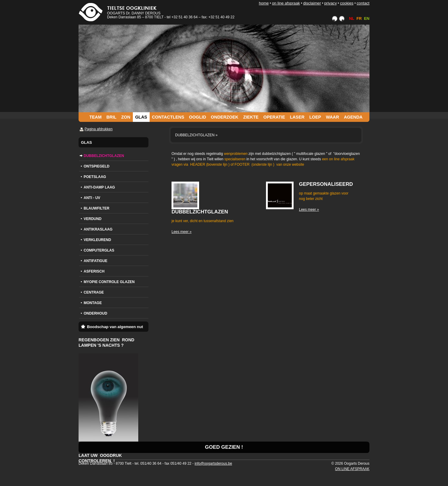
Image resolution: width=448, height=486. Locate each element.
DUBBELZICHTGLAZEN (104, 156)
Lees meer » (182, 232)
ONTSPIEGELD (97, 166)
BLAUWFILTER (97, 208)
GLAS (141, 117)
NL (352, 18)
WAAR (333, 117)
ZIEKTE (251, 117)
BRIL (112, 117)
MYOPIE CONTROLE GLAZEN (109, 282)
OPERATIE (274, 117)
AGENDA (353, 117)
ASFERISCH (94, 271)
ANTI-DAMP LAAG (99, 187)
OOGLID (197, 117)
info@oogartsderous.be (213, 463)
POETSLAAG (95, 177)
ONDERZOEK (225, 117)
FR (359, 18)
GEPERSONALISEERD (326, 184)
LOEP (315, 117)
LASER (297, 117)
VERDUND (93, 219)
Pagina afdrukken (99, 129)
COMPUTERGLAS (99, 250)
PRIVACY (330, 3)
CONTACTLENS (168, 117)
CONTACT (363, 3)
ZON (126, 117)
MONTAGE (93, 303)
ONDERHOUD (96, 313)
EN (367, 18)
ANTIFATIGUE (96, 261)
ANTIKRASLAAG (98, 229)
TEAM (96, 117)
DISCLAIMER (312, 3)
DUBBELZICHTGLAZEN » (196, 135)
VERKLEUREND (97, 240)
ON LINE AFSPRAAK (286, 3)
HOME (264, 3)
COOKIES (347, 3)
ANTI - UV (92, 198)
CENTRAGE (94, 292)
